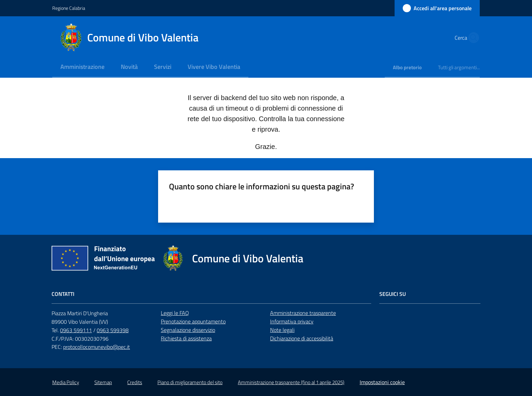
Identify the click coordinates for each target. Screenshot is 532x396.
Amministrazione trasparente (303, 313)
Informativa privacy (292, 321)
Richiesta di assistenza (186, 338)
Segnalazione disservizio (188, 330)
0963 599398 (113, 330)
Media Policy (66, 382)
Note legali (282, 330)
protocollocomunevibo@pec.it (97, 347)
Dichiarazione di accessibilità (302, 338)
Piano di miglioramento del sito (190, 382)
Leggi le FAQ (175, 313)
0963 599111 (76, 330)
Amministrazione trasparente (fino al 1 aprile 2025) (291, 382)
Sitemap (103, 382)
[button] (472, 38)
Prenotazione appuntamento (193, 321)
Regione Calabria (69, 8)
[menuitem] (82, 67)
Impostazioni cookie (382, 382)
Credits (135, 382)
